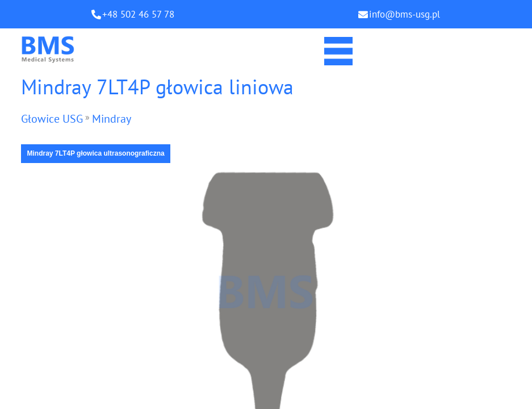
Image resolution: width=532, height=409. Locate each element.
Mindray (112, 119)
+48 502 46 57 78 (138, 14)
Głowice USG (52, 119)
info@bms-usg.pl (405, 14)
